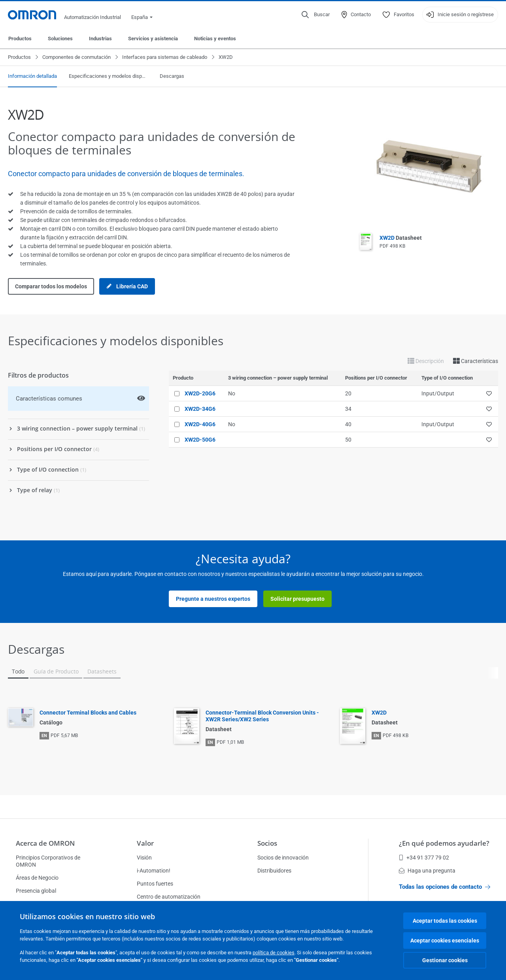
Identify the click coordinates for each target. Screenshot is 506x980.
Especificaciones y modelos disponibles (108, 76)
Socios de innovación (283, 858)
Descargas (172, 76)
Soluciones (60, 39)
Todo (18, 671)
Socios (267, 843)
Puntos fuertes (155, 884)
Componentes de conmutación (76, 57)
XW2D (401, 238)
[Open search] (316, 15)
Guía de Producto (56, 671)
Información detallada (32, 76)
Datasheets (102, 671)
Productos (20, 39)
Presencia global (36, 891)
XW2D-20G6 (200, 393)
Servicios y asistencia (153, 39)
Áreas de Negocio (37, 878)
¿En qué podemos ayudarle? (444, 843)
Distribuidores (274, 871)
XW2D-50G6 (200, 440)
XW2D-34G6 (200, 409)
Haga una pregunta (427, 871)
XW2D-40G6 (200, 424)
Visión (144, 858)
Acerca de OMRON (45, 843)
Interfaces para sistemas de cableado (165, 57)
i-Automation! (154, 871)
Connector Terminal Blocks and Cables (88, 713)
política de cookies (274, 953)
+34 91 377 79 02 (424, 858)
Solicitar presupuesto (297, 599)
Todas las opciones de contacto (445, 887)
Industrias (100, 39)
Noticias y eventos (215, 39)
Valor (145, 843)
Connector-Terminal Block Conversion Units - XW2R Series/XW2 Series (262, 716)
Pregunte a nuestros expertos (213, 599)
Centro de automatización (169, 897)
